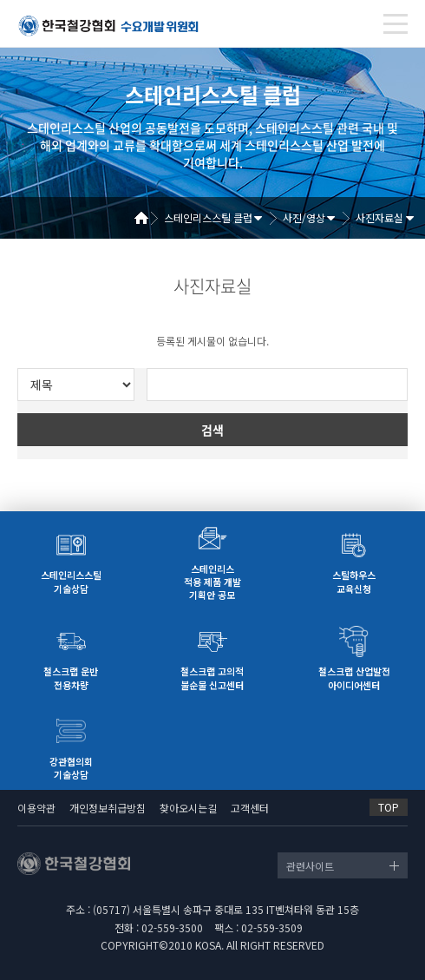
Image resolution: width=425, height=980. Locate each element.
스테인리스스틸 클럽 (208, 217)
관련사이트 (310, 866)
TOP (389, 807)
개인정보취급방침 (108, 808)
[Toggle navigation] (396, 24)
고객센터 (250, 808)
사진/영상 (304, 217)
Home (147, 218)
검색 (212, 430)
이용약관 (36, 808)
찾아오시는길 (188, 808)
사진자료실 (379, 217)
